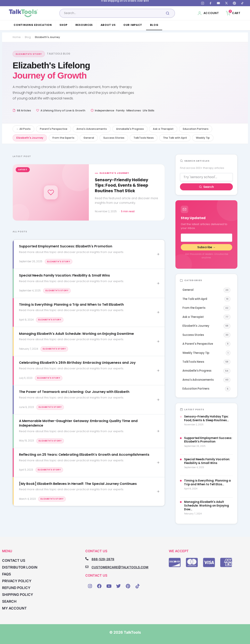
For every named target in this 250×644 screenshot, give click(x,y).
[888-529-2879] (87, 559)
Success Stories (114, 138)
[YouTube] (218, 3)
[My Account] (208, 13)
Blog (154, 25)
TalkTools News (144, 138)
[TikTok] (242, 3)
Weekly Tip (203, 138)
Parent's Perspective (54, 129)
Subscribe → (206, 247)
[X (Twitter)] (226, 3)
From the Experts (63, 138)
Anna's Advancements (92, 129)
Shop (64, 25)
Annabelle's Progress (130, 129)
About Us (108, 25)
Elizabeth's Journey (30, 138)
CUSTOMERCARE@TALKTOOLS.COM (120, 567)
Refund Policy (16, 588)
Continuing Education (33, 25)
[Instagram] (202, 3)
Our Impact (133, 25)
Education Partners (196, 129)
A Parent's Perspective (206, 344)
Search (207, 187)
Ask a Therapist (163, 129)
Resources (84, 25)
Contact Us (14, 561)
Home (17, 37)
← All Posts (23, 129)
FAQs (7, 574)
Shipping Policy (18, 595)
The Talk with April (175, 138)
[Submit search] (168, 13)
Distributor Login (20, 567)
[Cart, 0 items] (233, 13)
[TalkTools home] (23, 13)
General (89, 138)
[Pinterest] (234, 3)
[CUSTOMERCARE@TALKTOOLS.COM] (87, 567)
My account (14, 608)
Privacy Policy (17, 581)
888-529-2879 (103, 559)
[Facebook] (211, 3)
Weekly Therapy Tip (206, 353)
